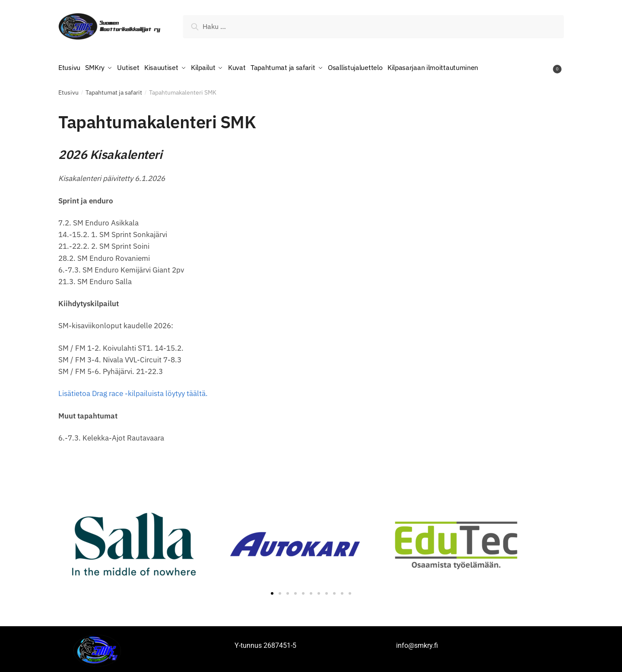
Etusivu (68, 89)
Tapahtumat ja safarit (114, 89)
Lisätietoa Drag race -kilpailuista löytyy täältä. (133, 390)
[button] (272, 590)
